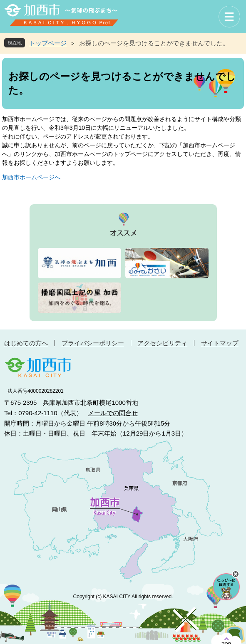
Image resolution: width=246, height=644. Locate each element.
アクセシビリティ (162, 343)
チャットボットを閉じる (236, 574)
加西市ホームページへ (31, 177)
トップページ (48, 43)
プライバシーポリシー (93, 343)
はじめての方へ (26, 343)
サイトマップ (220, 343)
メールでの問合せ (113, 413)
